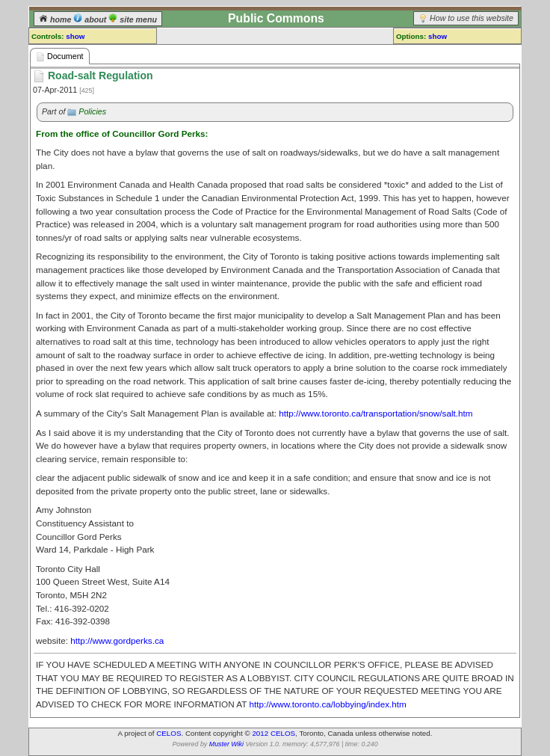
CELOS (169, 733)
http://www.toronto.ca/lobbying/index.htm (327, 704)
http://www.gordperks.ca (117, 640)
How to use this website (472, 18)
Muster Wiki (226, 744)
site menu (133, 19)
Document (60, 56)
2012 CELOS (274, 733)
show (75, 36)
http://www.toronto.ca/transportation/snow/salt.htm (376, 413)
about (91, 19)
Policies (92, 111)
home (56, 19)
